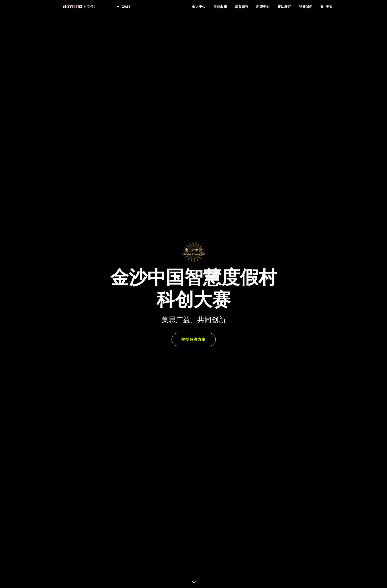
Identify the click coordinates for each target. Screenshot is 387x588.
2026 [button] (125, 9)
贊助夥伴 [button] (284, 9)
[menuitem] (120, 9)
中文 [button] (329, 9)
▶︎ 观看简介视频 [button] (240, 455)
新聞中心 (263, 9)
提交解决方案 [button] (194, 134)
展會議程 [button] (242, 9)
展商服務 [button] (220, 9)
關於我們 (306, 9)
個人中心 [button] (199, 9)
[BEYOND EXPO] (76, 9)
